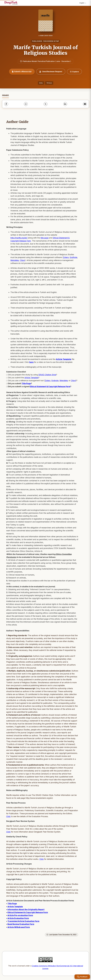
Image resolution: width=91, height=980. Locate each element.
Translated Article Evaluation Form (23, 921)
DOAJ (41, 83)
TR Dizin (49, 83)
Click (8, 816)
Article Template (31, 378)
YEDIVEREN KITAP (51, 41)
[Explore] (74, 72)
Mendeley (15, 260)
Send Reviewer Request (51, 72)
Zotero (66, 257)
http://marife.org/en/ (19, 238)
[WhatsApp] (26, 104)
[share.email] (85, 104)
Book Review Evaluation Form (21, 924)
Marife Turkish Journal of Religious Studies (46, 50)
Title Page (26, 383)
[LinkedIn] (65, 104)
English (83, 3)
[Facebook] (6, 104)
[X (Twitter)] (46, 104)
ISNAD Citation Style (47, 375)
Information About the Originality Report (26, 909)
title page (45, 238)
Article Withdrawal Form (19, 927)
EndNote (73, 257)
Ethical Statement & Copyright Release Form (50, 386)
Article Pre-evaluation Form (20, 915)
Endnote (55, 381)
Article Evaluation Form (18, 918)
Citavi (22, 260)
